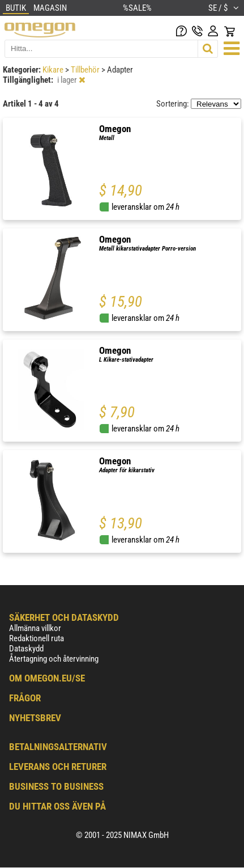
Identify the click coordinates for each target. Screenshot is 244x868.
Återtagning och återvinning (54, 659)
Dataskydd (26, 649)
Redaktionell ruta (37, 638)
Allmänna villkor (35, 628)
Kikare (54, 70)
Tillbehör (86, 70)
